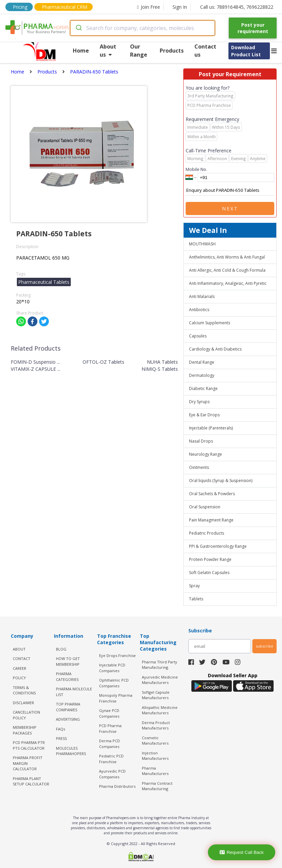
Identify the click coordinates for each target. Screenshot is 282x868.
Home (81, 51)
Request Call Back (242, 852)
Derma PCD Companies (109, 744)
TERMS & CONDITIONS (24, 690)
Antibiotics (199, 310)
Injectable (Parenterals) (211, 428)
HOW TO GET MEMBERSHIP (68, 661)
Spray (194, 586)
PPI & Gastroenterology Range (218, 546)
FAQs (60, 729)
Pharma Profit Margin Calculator (28, 763)
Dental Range (202, 362)
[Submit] (78, 28)
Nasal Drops (201, 441)
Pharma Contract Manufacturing (157, 786)
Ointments (199, 467)
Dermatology (202, 375)
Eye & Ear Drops (204, 415)
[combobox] (143, 28)
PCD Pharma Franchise (110, 728)
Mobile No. (196, 169)
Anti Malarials (202, 296)
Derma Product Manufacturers (156, 725)
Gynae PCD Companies (109, 713)
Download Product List (246, 51)
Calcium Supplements (210, 323)
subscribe (264, 646)
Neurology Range (206, 454)
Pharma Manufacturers (155, 771)
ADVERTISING (68, 719)
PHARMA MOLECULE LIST (74, 692)
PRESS (61, 738)
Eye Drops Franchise (117, 655)
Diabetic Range (203, 388)
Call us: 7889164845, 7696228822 (237, 7)
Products (172, 51)
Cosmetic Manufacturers (155, 741)
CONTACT (22, 659)
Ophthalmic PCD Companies (114, 683)
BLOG (61, 649)
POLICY (19, 678)
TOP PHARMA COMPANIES (68, 707)
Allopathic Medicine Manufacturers (160, 710)
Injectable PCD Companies (112, 668)
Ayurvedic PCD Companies (112, 774)
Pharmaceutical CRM (65, 7)
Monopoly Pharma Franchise (116, 698)
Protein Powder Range (210, 559)
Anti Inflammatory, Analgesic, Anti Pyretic (228, 283)
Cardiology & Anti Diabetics (215, 349)
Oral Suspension (205, 507)
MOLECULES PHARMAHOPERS (71, 751)
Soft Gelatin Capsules (209, 573)
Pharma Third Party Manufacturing (160, 665)
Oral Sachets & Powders (212, 494)
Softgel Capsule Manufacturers (156, 695)
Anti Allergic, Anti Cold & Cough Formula (227, 270)
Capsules (198, 336)
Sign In (180, 7)
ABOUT (19, 649)
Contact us (205, 51)
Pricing (20, 7)
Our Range (139, 51)
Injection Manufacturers (155, 756)
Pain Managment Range (211, 520)
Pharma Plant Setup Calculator (31, 781)
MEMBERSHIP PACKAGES (25, 730)
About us (108, 51)
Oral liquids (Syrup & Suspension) (221, 481)
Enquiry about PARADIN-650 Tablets (230, 190)
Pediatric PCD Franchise (111, 759)
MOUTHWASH (202, 244)
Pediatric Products (207, 533)
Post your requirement (253, 28)
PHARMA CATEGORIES (67, 677)
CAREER (20, 668)
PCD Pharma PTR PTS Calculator (29, 745)
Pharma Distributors (117, 786)
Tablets (196, 599)
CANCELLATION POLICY (26, 715)
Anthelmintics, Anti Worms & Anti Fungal (227, 257)
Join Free (149, 7)
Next (230, 208)
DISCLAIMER (23, 703)
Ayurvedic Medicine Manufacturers (160, 680)
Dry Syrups (199, 402)
